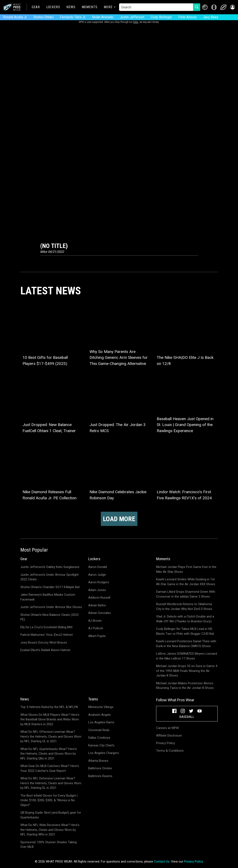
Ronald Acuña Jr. (15, 17)
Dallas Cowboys (99, 738)
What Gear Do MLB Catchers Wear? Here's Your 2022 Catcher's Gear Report (50, 768)
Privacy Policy (166, 743)
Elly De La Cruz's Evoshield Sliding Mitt (46, 627)
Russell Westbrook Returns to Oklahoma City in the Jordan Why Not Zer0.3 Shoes (184, 606)
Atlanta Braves (98, 761)
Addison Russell (99, 598)
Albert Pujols (97, 636)
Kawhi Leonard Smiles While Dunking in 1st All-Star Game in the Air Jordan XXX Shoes (186, 582)
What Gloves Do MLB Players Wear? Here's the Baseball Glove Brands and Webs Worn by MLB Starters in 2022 (50, 719)
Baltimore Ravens (100, 776)
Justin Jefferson (132, 17)
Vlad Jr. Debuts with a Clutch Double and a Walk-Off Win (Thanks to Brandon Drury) (185, 619)
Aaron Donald (98, 567)
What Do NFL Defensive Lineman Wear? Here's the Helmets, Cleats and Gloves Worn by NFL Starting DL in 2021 (51, 783)
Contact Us (162, 861)
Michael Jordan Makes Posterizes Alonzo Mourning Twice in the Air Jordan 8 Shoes (185, 686)
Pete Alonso (187, 17)
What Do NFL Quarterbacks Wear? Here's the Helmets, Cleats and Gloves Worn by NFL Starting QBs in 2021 (49, 754)
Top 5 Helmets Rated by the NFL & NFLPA (49, 707)
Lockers (53, 7)
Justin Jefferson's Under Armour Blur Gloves (51, 607)
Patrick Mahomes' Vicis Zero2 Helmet (47, 635)
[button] (232, 7)
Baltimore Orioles (100, 768)
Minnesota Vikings (101, 707)
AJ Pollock (96, 628)
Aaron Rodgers (99, 582)
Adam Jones (97, 590)
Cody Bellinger (161, 17)
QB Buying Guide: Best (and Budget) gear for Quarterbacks (51, 815)
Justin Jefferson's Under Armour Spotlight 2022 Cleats (49, 577)
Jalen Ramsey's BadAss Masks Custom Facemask (48, 597)
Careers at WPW (167, 728)
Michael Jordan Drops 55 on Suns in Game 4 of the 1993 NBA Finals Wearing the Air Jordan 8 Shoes (187, 671)
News (71, 7)
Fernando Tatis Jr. (73, 17)
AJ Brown (95, 621)
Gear (36, 7)
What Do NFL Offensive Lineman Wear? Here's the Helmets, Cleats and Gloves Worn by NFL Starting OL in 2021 (51, 736)
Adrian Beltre (97, 605)
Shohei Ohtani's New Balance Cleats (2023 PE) (49, 617)
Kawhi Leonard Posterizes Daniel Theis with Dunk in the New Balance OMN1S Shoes (186, 644)
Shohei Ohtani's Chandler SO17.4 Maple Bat (50, 587)
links (136, 22)
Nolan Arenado (103, 17)
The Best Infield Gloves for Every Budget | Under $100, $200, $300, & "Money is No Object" (49, 800)
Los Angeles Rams (101, 722)
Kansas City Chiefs (101, 745)
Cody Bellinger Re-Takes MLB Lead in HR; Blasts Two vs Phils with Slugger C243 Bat (185, 631)
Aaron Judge (97, 575)
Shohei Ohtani (43, 17)
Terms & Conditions (170, 751)
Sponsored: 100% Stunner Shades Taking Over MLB (49, 845)
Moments (90, 7)
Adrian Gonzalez (100, 613)
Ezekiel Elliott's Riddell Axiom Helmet (45, 650)
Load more (119, 519)
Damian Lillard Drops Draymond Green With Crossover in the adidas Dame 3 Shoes (186, 594)
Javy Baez (211, 17)
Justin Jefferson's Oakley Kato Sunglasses (50, 567)
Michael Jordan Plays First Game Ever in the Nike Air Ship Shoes (186, 569)
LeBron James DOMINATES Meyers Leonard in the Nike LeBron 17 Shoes (187, 656)
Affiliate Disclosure (169, 736)
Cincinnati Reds (99, 730)
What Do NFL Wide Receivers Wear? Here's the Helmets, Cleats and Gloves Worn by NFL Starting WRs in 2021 (50, 830)
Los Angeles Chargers (104, 753)
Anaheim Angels (99, 715)
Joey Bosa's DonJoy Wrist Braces (44, 642)
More (108, 7)
